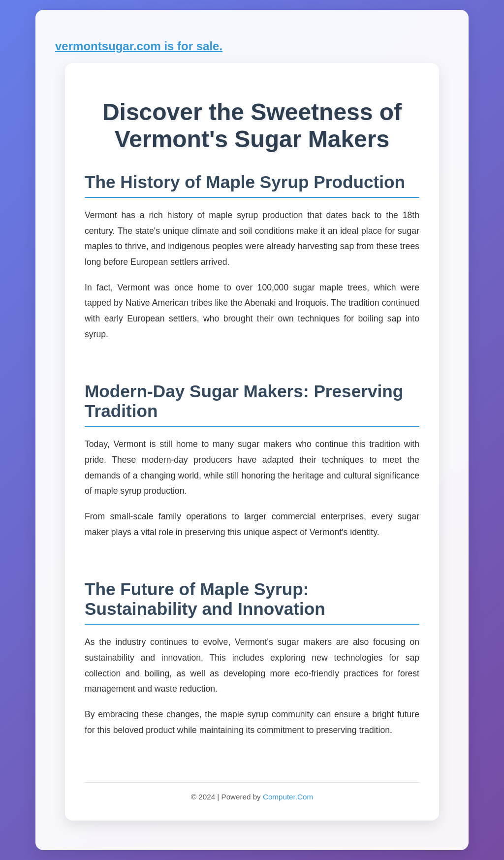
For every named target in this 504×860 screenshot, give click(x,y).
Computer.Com (288, 797)
